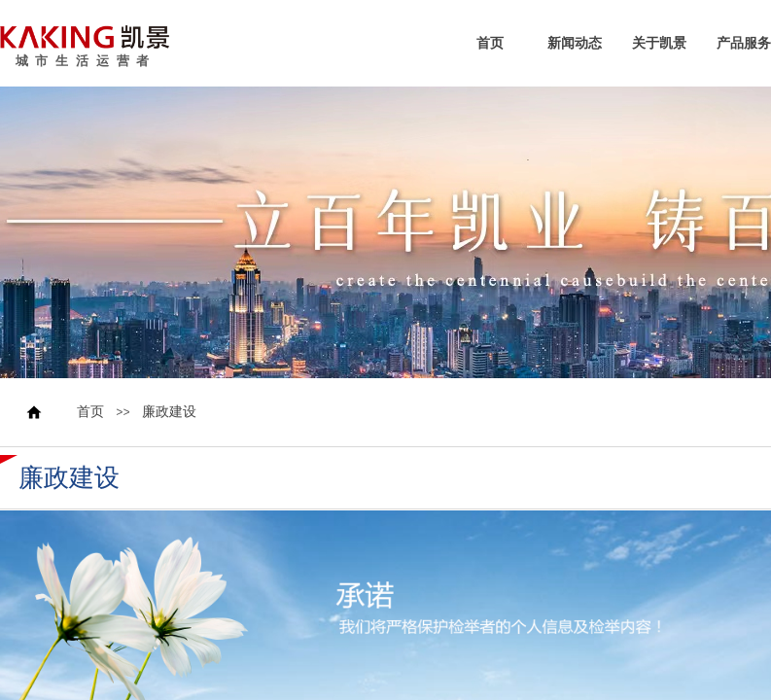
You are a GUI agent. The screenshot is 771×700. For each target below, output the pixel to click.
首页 (490, 44)
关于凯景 (659, 44)
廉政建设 (169, 412)
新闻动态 (575, 44)
